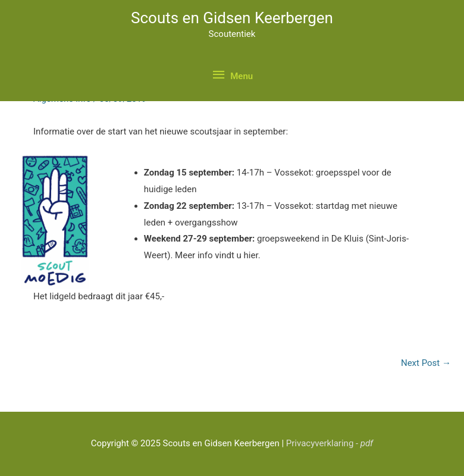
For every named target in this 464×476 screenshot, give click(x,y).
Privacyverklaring (330, 443)
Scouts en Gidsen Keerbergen (232, 18)
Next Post (426, 363)
